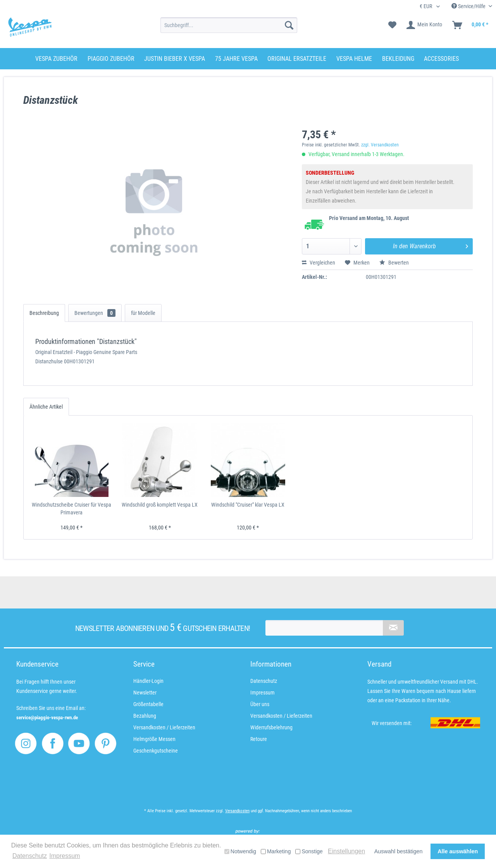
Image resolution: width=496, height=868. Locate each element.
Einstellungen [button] (346, 851)
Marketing (276, 851)
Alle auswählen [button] (458, 851)
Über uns (260, 704)
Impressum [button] (65, 856)
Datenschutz (264, 681)
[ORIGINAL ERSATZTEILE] (297, 59)
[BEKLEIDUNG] (398, 59)
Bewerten (394, 263)
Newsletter (145, 693)
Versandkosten (237, 811)
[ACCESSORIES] (441, 59)
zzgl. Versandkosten (380, 145)
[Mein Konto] (425, 25)
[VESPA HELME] (354, 59)
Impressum (263, 693)
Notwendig (240, 851)
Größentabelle (148, 704)
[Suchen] (289, 25)
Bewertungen (95, 313)
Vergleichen (319, 263)
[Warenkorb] (471, 25)
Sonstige (309, 851)
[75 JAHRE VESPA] (236, 59)
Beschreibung (44, 313)
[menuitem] (229, 25)
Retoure (259, 739)
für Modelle (143, 313)
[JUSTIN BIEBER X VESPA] (175, 59)
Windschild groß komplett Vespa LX (160, 505)
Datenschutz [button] (30, 856)
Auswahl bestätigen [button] (399, 851)
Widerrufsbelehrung (271, 727)
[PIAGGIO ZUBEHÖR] (111, 59)
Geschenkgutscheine (156, 751)
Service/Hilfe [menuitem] (469, 6)
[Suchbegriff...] (229, 25)
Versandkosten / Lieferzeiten (164, 727)
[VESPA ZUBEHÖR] (56, 59)
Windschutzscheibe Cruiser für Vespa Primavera (71, 509)
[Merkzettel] (392, 25)
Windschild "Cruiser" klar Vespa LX (248, 505)
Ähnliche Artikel (46, 407)
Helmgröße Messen (154, 739)
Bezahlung (145, 716)
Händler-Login (148, 681)
